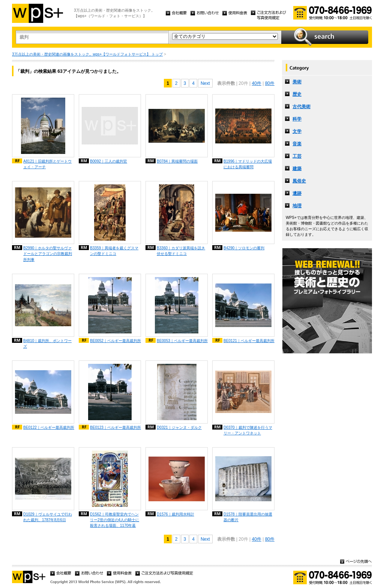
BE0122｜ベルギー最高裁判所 (49, 427)
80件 (270, 83)
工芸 (297, 156)
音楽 (297, 144)
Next (205, 83)
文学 (297, 131)
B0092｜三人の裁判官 (109, 161)
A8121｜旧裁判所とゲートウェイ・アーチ (47, 164)
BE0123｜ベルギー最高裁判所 (115, 427)
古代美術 (301, 107)
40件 (256, 83)
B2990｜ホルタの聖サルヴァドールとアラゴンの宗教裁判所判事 (48, 254)
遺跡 (297, 193)
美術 (297, 82)
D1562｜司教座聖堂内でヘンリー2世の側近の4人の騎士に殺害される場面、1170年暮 (115, 520)
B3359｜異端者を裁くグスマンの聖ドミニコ (114, 251)
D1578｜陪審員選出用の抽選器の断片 (248, 517)
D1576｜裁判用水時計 (175, 514)
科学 (297, 119)
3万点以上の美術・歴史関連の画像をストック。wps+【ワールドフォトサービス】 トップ (87, 54)
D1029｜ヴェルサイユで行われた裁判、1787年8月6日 (48, 517)
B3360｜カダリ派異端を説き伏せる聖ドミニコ (181, 251)
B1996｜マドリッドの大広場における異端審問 (248, 164)
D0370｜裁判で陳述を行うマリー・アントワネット (248, 430)
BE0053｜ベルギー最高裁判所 (182, 341)
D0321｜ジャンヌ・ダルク (179, 427)
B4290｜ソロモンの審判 (244, 248)
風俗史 (299, 181)
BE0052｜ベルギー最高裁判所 (115, 341)
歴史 (297, 94)
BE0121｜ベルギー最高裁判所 (249, 341)
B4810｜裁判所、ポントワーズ (47, 344)
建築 (297, 169)
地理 (297, 206)
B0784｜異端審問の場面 (177, 161)
